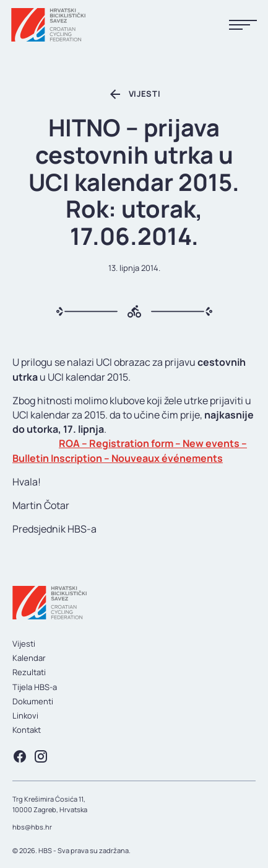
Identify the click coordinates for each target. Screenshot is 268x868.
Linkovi (25, 715)
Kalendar (29, 658)
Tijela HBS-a (35, 687)
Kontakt (27, 730)
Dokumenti (33, 701)
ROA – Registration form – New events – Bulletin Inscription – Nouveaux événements (130, 450)
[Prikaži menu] (243, 25)
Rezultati (29, 672)
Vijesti (24, 644)
